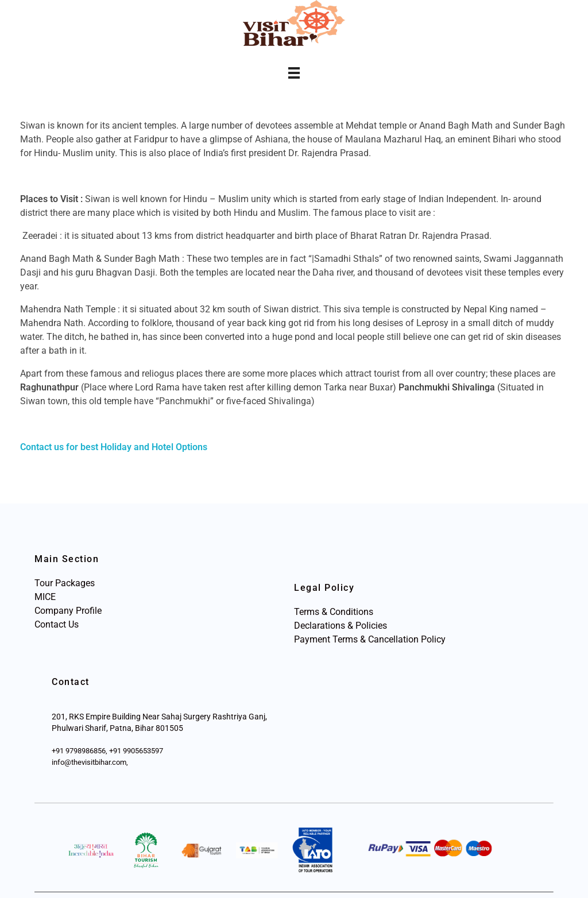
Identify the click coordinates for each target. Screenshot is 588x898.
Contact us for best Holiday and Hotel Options (114, 447)
